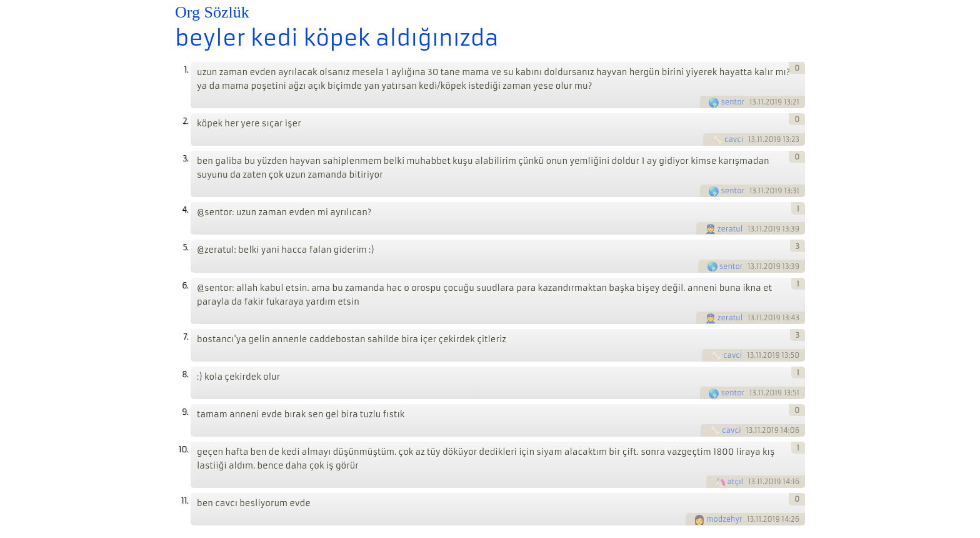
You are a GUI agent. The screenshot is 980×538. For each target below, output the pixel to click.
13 (753, 102)
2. (185, 121)
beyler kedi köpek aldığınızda (337, 38)
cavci (734, 140)
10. (183, 449)
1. (186, 70)
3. (185, 159)
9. (185, 412)
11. (185, 501)
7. (186, 337)
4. (185, 210)
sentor (732, 102)
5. (185, 247)
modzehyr (724, 519)
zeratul (730, 229)
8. (185, 374)
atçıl (736, 482)
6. (185, 286)
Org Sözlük (212, 12)
